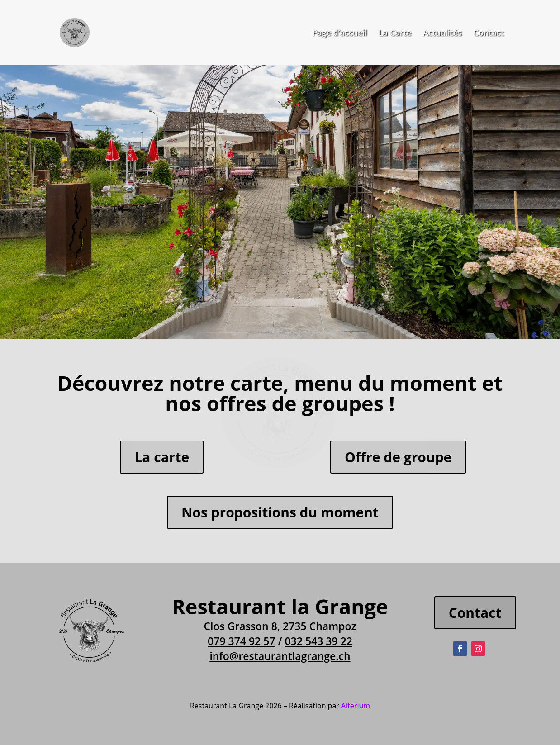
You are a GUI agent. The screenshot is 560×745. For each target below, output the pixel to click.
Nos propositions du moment (280, 512)
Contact (489, 34)
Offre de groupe (398, 457)
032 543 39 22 (318, 641)
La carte (162, 457)
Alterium (356, 706)
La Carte (395, 34)
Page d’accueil (339, 34)
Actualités (442, 34)
